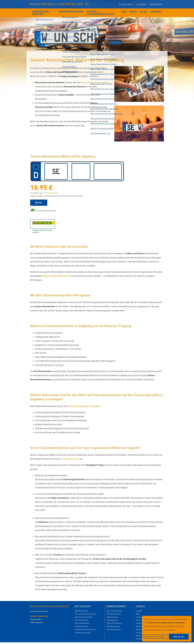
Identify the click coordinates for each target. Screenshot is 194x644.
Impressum (140, 629)
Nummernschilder (72, 11)
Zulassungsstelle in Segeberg (96, 79)
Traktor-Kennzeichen (83, 629)
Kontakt (157, 11)
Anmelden (141, 4)
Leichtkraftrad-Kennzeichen (85, 626)
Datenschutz (141, 626)
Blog (145, 11)
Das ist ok (179, 637)
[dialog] (167, 629)
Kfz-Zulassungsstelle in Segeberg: (84, 402)
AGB (138, 610)
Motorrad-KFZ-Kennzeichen (57, 272)
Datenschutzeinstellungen (108, 641)
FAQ (126, 11)
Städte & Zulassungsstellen (103, 11)
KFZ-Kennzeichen (81, 616)
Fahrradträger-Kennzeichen (85, 610)
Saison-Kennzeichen (114, 619)
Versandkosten (142, 613)
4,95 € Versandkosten (50, 189)
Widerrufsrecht (142, 632)
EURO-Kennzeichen (114, 610)
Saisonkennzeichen (70, 455)
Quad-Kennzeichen (82, 619)
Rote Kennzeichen (113, 623)
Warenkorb (126, 4)
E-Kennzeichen (112, 616)
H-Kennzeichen (112, 613)
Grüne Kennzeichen (114, 626)
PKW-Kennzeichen (82, 607)
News (135, 11)
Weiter (39, 199)
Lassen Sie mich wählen (154, 637)
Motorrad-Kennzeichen (83, 613)
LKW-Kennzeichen (82, 623)
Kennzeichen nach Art (44, 11)
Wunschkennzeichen (114, 607)
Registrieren (156, 4)
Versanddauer (141, 616)
